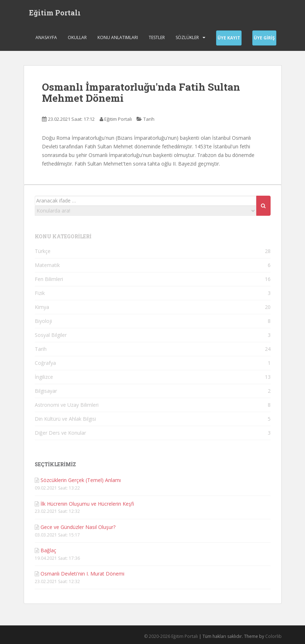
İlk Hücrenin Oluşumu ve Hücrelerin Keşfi (87, 504)
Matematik (47, 265)
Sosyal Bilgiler (51, 335)
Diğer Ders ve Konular (60, 433)
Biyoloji (43, 321)
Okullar (77, 37)
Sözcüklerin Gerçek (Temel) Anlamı (81, 480)
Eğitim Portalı (55, 13)
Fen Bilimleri (49, 279)
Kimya (42, 307)
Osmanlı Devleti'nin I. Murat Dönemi (82, 574)
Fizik (40, 293)
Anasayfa (46, 37)
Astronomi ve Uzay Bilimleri (67, 405)
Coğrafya (45, 363)
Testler (157, 37)
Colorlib (273, 636)
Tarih (149, 119)
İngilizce (44, 377)
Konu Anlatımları (118, 37)
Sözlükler (187, 37)
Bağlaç (48, 550)
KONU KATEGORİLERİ (63, 236)
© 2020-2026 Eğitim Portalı (171, 636)
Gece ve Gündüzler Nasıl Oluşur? (78, 527)
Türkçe (43, 251)
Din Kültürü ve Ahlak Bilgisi (65, 419)
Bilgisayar (46, 391)
